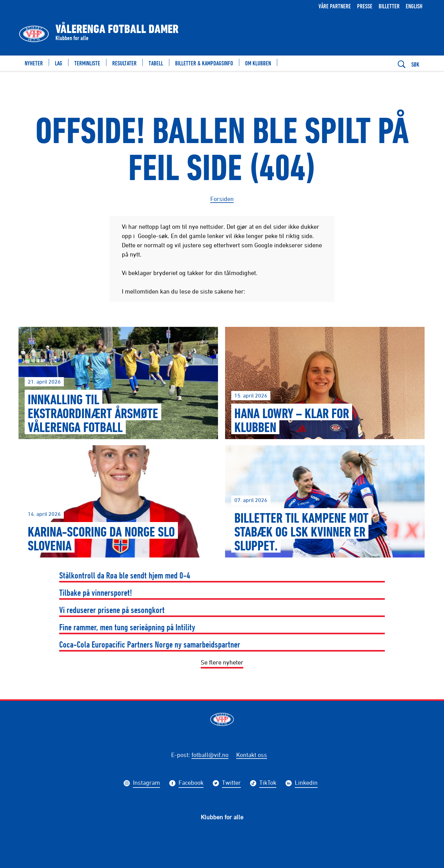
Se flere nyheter (222, 662)
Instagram (146, 783)
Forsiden (222, 199)
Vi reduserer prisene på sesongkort (112, 610)
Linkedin (306, 783)
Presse (365, 6)
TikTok (268, 783)
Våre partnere (335, 6)
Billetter (389, 6)
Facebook (191, 783)
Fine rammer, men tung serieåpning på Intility (127, 627)
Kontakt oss (252, 755)
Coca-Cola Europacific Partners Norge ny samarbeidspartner (150, 644)
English (414, 6)
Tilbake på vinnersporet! (96, 592)
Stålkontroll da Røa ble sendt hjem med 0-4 (125, 575)
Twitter (231, 783)
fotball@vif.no (210, 755)
